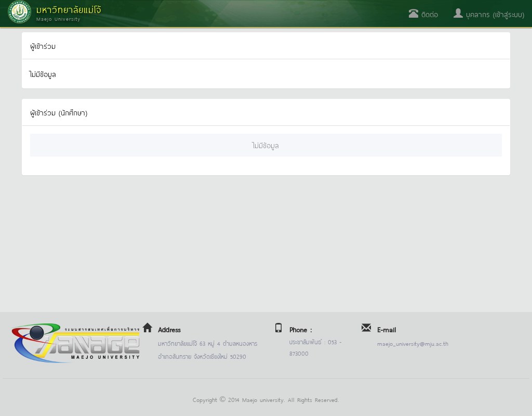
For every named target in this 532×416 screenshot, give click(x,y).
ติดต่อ (423, 14)
